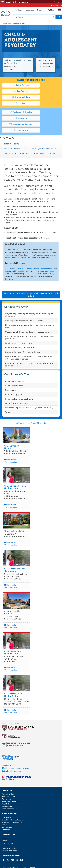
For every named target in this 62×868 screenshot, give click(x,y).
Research (45, 100)
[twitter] (8, 842)
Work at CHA (45, 106)
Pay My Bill (6, 786)
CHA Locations (8, 825)
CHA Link (6, 828)
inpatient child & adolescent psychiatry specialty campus (31, 244)
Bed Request (45, 85)
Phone (4, 823)
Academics (6, 799)
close (59, 2)
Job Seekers (7, 809)
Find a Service (8, 781)
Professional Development (13, 804)
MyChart (45, 91)
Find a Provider (8, 776)
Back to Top (10, 858)
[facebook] (4, 842)
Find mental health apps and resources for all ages (31, 270)
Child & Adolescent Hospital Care (16, 129)
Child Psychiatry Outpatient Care (45, 125)
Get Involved (7, 788)
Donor (4, 807)
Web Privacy (21, 863)
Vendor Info (7, 812)
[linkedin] (17, 842)
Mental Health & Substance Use (14, 23)
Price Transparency (10, 791)
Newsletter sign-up (10, 832)
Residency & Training (16, 100)
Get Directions (12, 438)
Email (4, 820)
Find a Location (8, 778)
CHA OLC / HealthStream (12, 802)
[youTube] (13, 842)
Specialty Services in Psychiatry (44, 129)
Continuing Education (16, 106)
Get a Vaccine (22, 2)
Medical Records (9, 830)
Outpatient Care (16, 91)
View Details (11, 435)
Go (59, 17)
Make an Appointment (11, 783)
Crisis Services (16, 85)
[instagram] (22, 842)
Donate (55, 5)
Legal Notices (8, 863)
